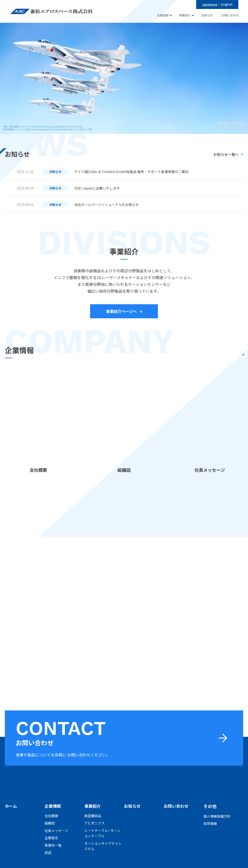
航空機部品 (93, 816)
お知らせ (133, 806)
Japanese (212, 4)
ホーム (11, 806)
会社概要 (51, 816)
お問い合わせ (177, 806)
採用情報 (210, 823)
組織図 (50, 823)
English (228, 4)
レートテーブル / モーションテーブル (103, 833)
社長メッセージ (56, 831)
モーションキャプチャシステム (103, 846)
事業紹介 (93, 806)
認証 (48, 853)
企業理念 (51, 838)
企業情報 (53, 806)
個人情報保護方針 (217, 816)
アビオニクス (94, 823)
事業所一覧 (53, 845)
